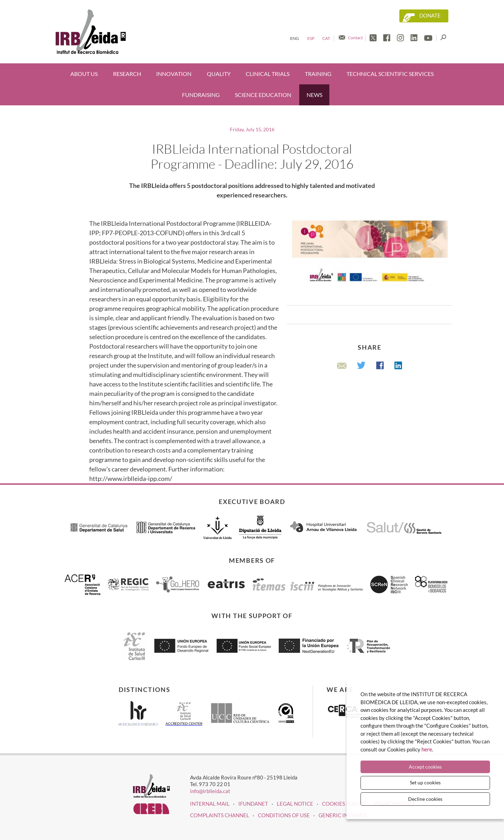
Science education (263, 95)
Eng (295, 38)
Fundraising (201, 95)
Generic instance (343, 815)
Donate (430, 16)
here (427, 749)
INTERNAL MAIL (210, 804)
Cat (326, 38)
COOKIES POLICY (343, 804)
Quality (219, 74)
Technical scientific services (390, 74)
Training (318, 74)
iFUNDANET (253, 804)
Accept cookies (425, 767)
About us (84, 74)
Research (127, 74)
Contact (355, 38)
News (314, 95)
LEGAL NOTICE (295, 804)
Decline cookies (425, 799)
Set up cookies (425, 782)
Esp (311, 38)
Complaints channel (220, 815)
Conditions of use (284, 815)
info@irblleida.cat (210, 791)
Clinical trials (268, 74)
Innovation (174, 74)
